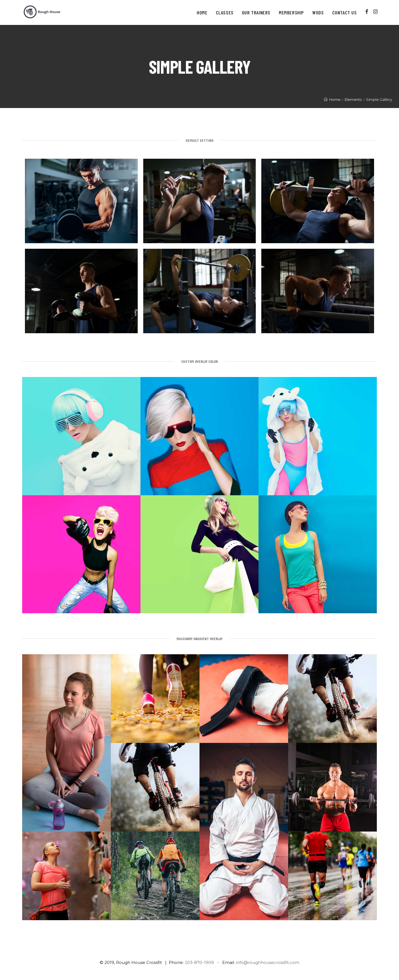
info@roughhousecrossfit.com (268, 962)
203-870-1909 (199, 962)
